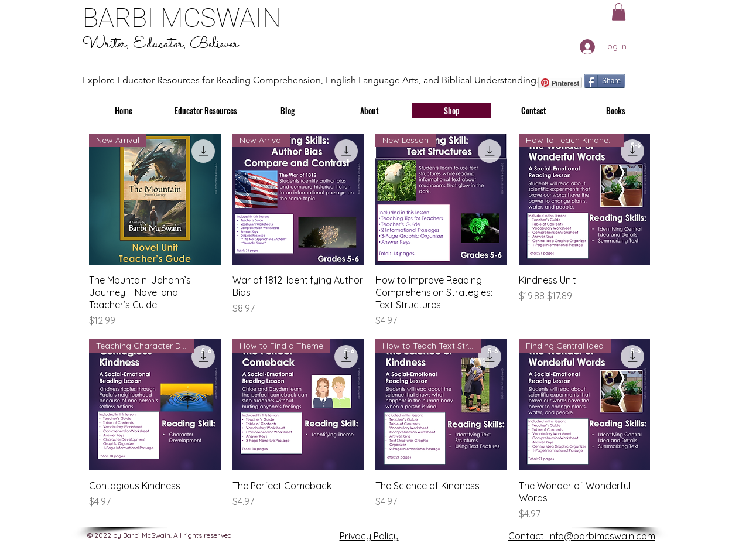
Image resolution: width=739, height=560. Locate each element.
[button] (619, 12)
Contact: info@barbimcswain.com (582, 536)
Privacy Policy (369, 536)
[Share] (605, 81)
